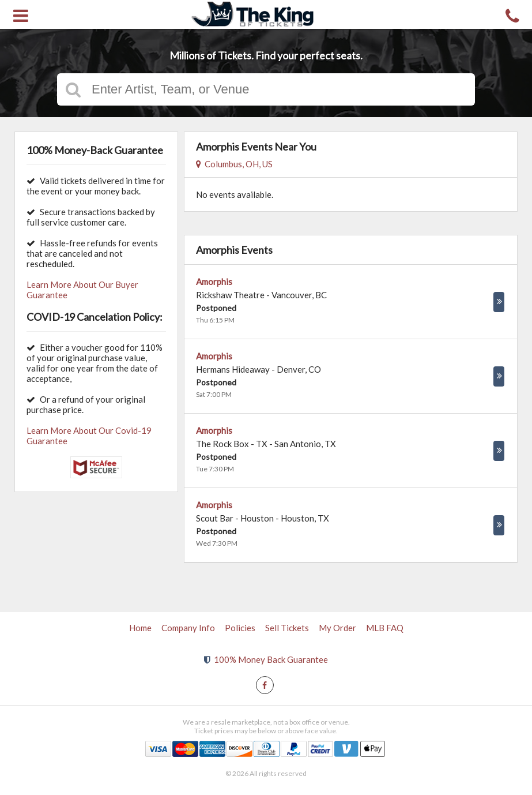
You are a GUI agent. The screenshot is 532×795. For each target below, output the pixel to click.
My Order (337, 628)
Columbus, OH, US (234, 164)
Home (140, 628)
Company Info (188, 628)
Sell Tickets (287, 628)
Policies (240, 628)
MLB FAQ (385, 628)
